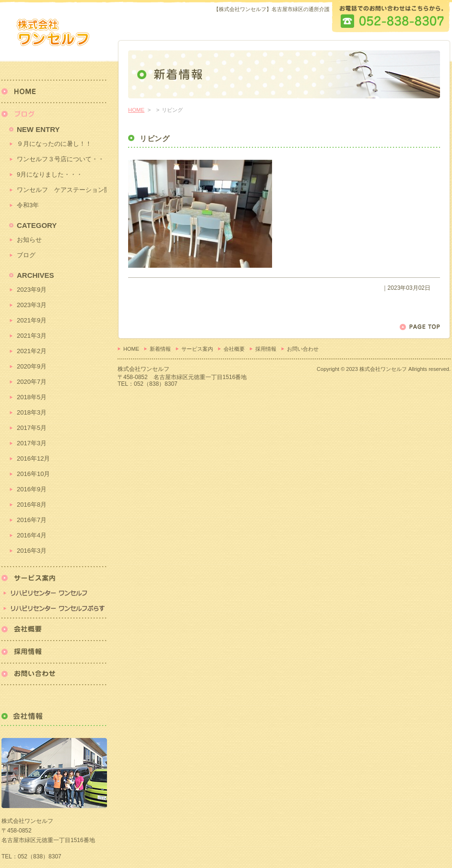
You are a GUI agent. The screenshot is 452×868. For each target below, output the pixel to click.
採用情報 (266, 349)
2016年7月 (32, 520)
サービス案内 (197, 349)
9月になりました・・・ (50, 174)
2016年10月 (33, 474)
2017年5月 (32, 428)
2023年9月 (32, 290)
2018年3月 (32, 412)
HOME (136, 110)
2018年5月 (32, 397)
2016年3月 (32, 551)
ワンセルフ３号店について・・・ (62, 159)
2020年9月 (32, 366)
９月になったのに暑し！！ (54, 144)
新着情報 (160, 349)
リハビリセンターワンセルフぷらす (54, 609)
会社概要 (234, 349)
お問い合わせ (303, 349)
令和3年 (28, 205)
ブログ (26, 255)
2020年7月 (32, 382)
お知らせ (29, 240)
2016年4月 (32, 535)
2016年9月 (32, 489)
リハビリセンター (54, 583)
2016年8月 (32, 505)
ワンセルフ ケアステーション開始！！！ (62, 190)
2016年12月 (33, 458)
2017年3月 (32, 443)
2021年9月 (32, 320)
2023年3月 (32, 305)
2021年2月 (32, 351)
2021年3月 (32, 336)
